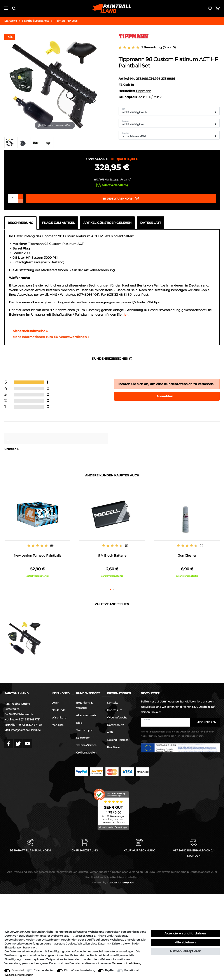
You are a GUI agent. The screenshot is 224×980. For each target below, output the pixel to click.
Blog (79, 723)
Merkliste (58, 725)
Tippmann (143, 91)
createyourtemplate (112, 882)
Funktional (131, 970)
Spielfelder (83, 738)
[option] (37, 534)
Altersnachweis (86, 715)
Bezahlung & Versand (84, 705)
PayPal (110, 970)
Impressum (115, 710)
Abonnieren (205, 722)
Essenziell (18, 970)
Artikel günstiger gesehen (107, 223)
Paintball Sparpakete (36, 21)
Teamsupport (85, 730)
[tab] (22, 223)
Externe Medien (44, 970)
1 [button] (110, 590)
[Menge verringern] (21, 201)
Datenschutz (115, 725)
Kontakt (112, 703)
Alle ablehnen (185, 942)
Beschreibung (20, 223)
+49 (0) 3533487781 (28, 719)
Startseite (11, 21)
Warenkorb (59, 717)
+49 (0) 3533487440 (29, 725)
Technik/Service (86, 745)
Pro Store (113, 747)
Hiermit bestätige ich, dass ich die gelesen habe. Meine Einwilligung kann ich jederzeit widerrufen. (178, 734)
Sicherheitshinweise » (28, 331)
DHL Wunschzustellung (80, 970)
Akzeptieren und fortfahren (185, 933)
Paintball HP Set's (66, 21)
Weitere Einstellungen (19, 975)
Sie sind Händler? (118, 740)
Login (55, 703)
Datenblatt (151, 223)
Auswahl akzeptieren (185, 951)
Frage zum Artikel (58, 223)
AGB (110, 732)
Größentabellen (86, 753)
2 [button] (114, 590)
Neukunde (59, 710)
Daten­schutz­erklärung (127, 963)
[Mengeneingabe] (13, 199)
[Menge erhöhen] (21, 196)
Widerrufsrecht (117, 717)
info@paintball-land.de (26, 730)
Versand (125, 180)
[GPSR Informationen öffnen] (49, 337)
